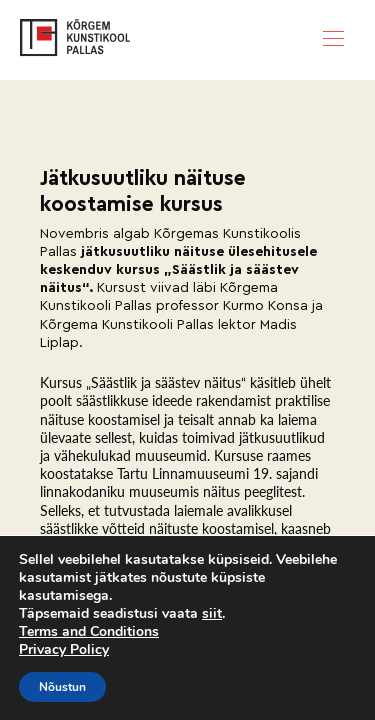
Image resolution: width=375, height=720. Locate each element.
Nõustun (62, 687)
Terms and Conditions (89, 631)
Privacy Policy (64, 649)
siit (212, 614)
